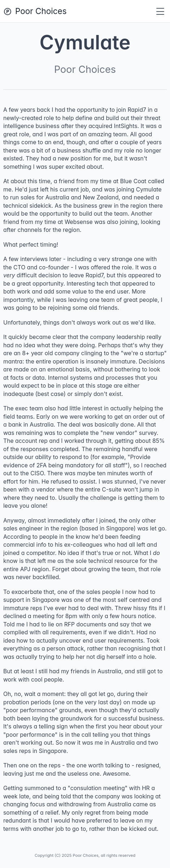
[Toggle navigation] (160, 12)
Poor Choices (41, 11)
